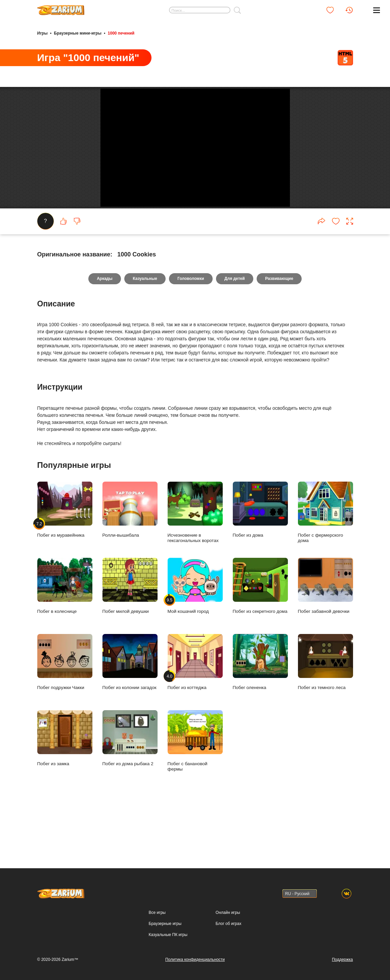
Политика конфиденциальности (195, 960)
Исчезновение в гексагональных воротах (195, 563)
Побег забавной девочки (326, 636)
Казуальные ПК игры (168, 935)
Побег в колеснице (65, 636)
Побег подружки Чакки (65, 713)
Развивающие (280, 329)
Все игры (157, 913)
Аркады (104, 329)
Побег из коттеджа (195, 713)
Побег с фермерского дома (326, 563)
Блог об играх (229, 924)
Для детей (235, 329)
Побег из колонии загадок (130, 713)
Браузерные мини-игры (78, 33)
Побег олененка (260, 713)
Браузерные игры (165, 924)
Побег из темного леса (326, 713)
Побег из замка (65, 789)
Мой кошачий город (195, 636)
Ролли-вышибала (130, 560)
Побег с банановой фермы (195, 791)
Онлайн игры (228, 913)
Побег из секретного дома (260, 636)
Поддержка (342, 960)
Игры (42, 33)
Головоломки (191, 329)
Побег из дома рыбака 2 (130, 789)
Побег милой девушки (130, 636)
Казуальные (144, 329)
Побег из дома (260, 560)
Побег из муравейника (65, 560)
